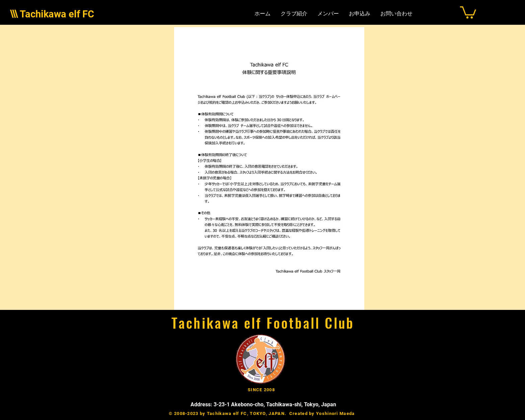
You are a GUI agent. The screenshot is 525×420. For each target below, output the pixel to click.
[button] (468, 12)
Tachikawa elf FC (57, 14)
